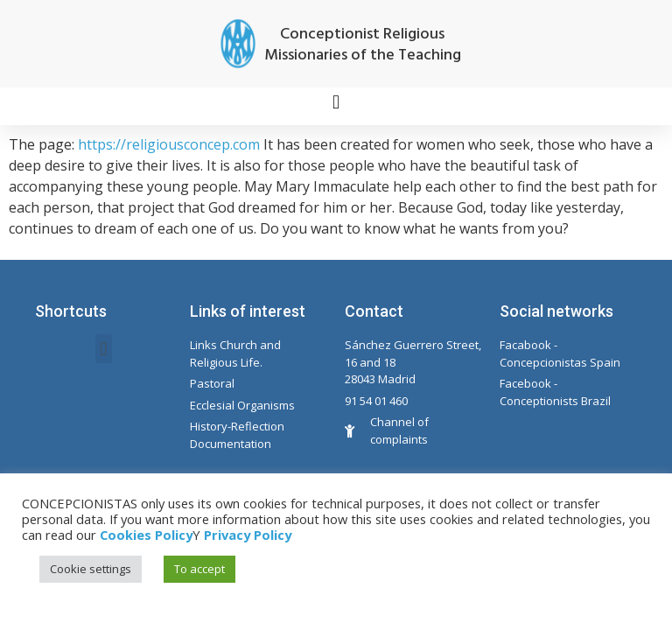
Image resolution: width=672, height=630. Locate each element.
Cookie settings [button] (91, 569)
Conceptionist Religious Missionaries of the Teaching (363, 45)
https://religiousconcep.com (169, 144)
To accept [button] (199, 569)
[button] (336, 102)
